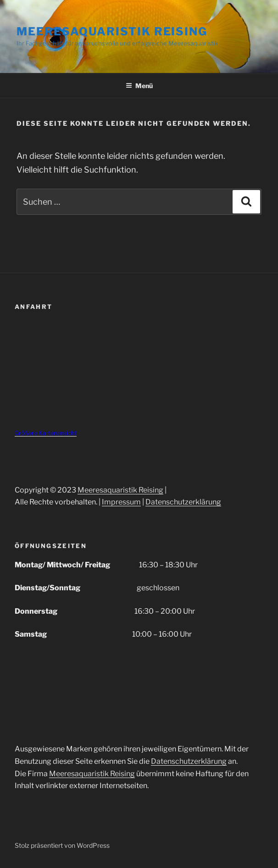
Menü (139, 86)
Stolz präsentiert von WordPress (62, 845)
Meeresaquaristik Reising (112, 31)
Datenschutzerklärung (183, 502)
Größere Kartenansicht (46, 433)
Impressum (121, 502)
